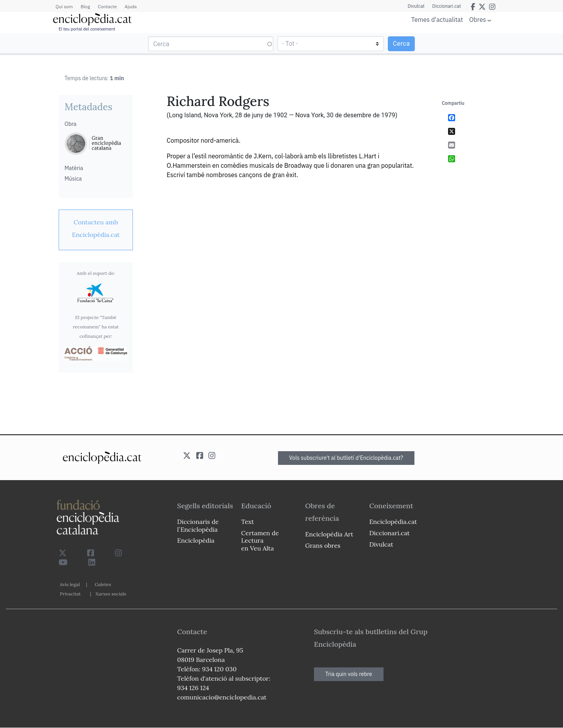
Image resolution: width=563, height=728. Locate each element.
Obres (478, 19)
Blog (85, 6)
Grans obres (323, 545)
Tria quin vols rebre (349, 674)
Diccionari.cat (447, 6)
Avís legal (70, 584)
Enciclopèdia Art (329, 534)
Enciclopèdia (196, 540)
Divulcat (416, 6)
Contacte (107, 6)
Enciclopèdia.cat (393, 522)
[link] (96, 228)
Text (248, 522)
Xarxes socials (111, 594)
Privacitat (70, 594)
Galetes (103, 584)
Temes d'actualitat (437, 20)
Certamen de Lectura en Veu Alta (260, 540)
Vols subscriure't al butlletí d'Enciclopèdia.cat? (346, 458)
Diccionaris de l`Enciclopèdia (198, 525)
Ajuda (131, 6)
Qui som (64, 6)
